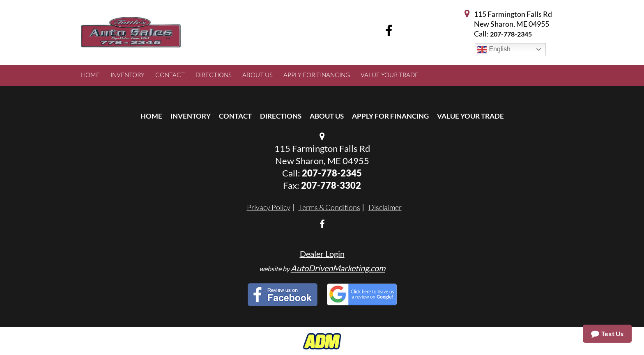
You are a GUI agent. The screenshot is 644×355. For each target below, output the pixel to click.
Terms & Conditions (329, 207)
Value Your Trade (470, 116)
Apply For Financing (390, 116)
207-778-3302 (331, 185)
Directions (281, 116)
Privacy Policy (269, 207)
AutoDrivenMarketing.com (338, 268)
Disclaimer (385, 207)
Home (151, 116)
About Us (327, 116)
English (494, 50)
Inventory (191, 116)
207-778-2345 (511, 34)
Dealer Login (322, 254)
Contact (235, 116)
